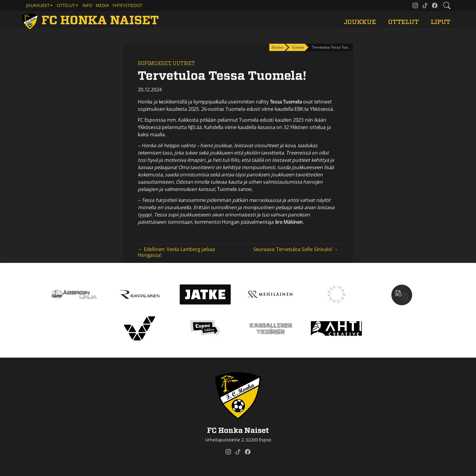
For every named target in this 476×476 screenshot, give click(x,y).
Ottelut (403, 22)
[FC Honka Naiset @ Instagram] (415, 5)
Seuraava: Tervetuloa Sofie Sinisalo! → (296, 249)
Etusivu (278, 47)
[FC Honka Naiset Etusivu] (91, 21)
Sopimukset (154, 63)
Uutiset (184, 63)
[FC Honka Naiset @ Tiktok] (425, 5)
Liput (441, 22)
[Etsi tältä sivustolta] (447, 5)
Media (102, 5)
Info (87, 5)
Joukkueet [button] (38, 5)
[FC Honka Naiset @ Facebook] (435, 5)
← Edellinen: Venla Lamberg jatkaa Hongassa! (176, 252)
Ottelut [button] (66, 5)
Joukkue (360, 22)
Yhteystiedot (127, 5)
